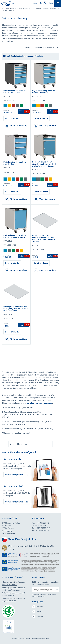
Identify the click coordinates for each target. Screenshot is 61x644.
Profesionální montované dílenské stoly (44, 8)
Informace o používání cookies (13, 582)
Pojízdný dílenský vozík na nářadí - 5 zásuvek (15, 92)
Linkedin (37, 612)
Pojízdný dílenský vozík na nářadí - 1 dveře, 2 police (15, 236)
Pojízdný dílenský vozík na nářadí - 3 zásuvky (15, 163)
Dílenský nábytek (23, 8)
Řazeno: (45, 48)
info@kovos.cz (43, 530)
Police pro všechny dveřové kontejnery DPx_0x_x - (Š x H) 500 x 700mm (15, 309)
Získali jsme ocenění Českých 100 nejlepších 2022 (32, 548)
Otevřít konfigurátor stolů (17, 475)
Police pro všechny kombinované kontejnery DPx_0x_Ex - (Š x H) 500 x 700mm (44, 239)
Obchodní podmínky (9, 585)
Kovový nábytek (8, 8)
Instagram (38, 616)
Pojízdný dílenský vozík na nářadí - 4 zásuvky (44, 92)
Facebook (38, 607)
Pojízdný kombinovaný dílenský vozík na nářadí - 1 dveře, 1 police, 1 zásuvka (44, 164)
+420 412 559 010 (42, 523)
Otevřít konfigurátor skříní (17, 502)
